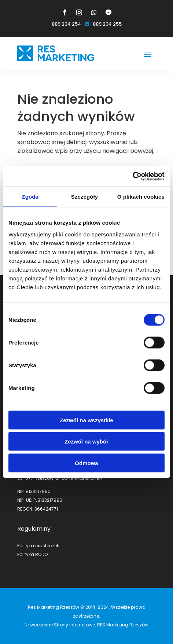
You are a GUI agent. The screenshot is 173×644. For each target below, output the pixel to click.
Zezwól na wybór (86, 441)
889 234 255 (107, 24)
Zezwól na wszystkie (86, 420)
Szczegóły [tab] (84, 197)
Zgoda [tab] (30, 197)
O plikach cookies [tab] (141, 197)
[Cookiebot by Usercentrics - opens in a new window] (132, 176)
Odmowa (86, 463)
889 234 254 (66, 24)
